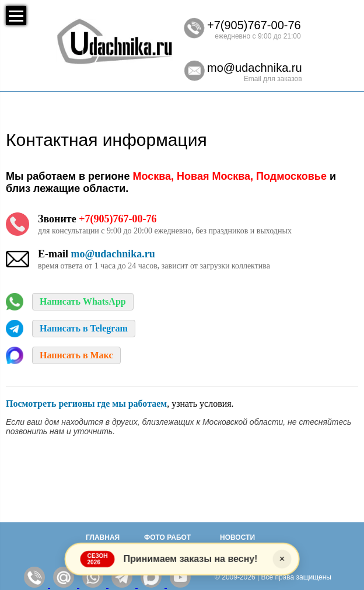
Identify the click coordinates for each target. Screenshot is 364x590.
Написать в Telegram (84, 328)
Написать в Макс (76, 355)
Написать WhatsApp (83, 301)
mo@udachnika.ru (255, 68)
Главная (103, 537)
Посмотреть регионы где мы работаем (86, 404)
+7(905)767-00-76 (254, 25)
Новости (237, 537)
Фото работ (167, 537)
